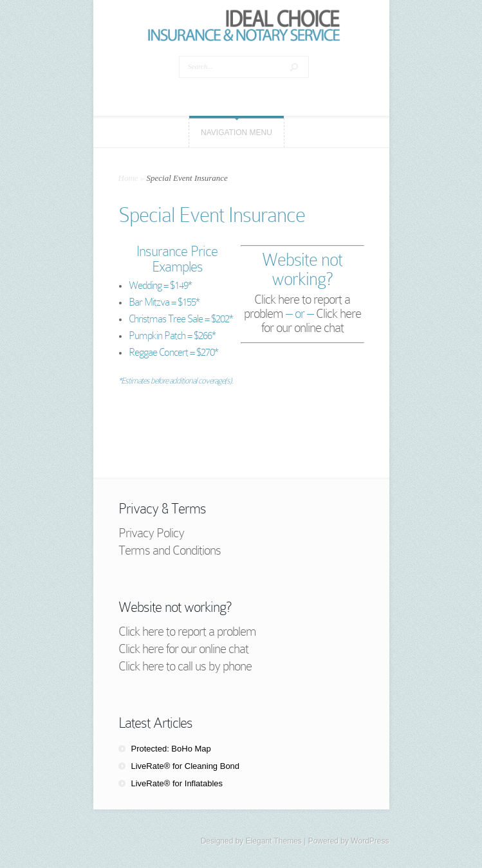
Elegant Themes (274, 841)
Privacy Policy (151, 533)
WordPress (370, 841)
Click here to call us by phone (185, 666)
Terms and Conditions (170, 550)
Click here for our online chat (311, 320)
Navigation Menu (236, 133)
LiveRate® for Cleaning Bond (186, 766)
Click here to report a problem (187, 631)
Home (128, 178)
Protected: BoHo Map (171, 749)
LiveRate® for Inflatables (177, 783)
